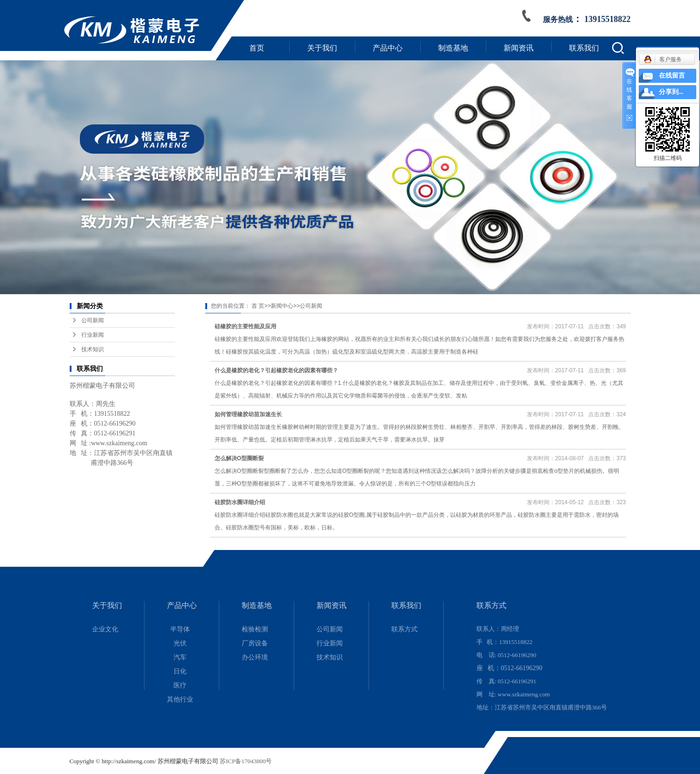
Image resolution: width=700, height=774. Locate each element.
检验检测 (255, 629)
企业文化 (105, 629)
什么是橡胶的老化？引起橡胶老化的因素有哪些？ (276, 370)
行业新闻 (93, 335)
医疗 (180, 685)
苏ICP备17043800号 (246, 761)
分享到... (671, 92)
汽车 (180, 657)
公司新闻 (93, 320)
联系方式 (404, 629)
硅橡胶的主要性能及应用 (245, 326)
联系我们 (584, 48)
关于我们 (322, 48)
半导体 (180, 629)
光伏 (180, 643)
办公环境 (255, 657)
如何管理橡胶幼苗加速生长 (248, 414)
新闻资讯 (519, 48)
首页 (257, 48)
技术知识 (93, 349)
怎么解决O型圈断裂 (239, 458)
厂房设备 (255, 643)
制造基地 (453, 48)
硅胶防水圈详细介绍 (240, 502)
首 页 (258, 306)
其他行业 (180, 699)
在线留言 (672, 76)
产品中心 (388, 48)
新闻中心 (282, 306)
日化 (180, 671)
